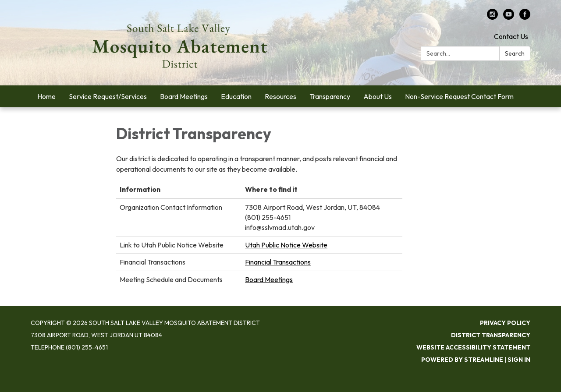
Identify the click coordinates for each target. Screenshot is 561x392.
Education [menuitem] (236, 96)
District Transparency (491, 335)
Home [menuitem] (46, 96)
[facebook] (525, 17)
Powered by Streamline (462, 360)
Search (515, 53)
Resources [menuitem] (280, 96)
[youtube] (509, 17)
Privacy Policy (505, 323)
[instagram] (492, 17)
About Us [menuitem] (378, 96)
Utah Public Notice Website (286, 245)
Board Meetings (269, 279)
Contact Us (511, 36)
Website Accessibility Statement (473, 347)
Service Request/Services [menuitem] (108, 96)
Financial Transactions (278, 262)
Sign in (519, 360)
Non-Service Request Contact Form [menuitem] (459, 96)
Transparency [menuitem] (330, 96)
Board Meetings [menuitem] (184, 96)
